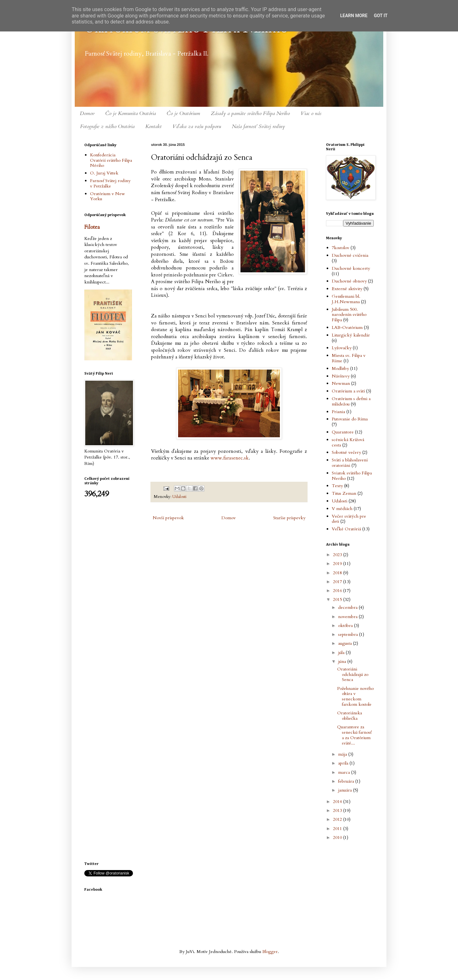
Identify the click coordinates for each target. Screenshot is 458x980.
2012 (338, 819)
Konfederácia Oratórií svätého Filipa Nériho (111, 160)
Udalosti (179, 497)
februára (347, 781)
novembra (348, 617)
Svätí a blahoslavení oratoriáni (350, 463)
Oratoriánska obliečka (350, 716)
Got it (381, 16)
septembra (349, 634)
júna (343, 661)
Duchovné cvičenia (350, 255)
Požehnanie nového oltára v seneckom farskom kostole (355, 696)
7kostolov (340, 248)
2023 (338, 555)
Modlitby (340, 368)
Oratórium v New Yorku (108, 196)
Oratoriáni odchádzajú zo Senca (353, 674)
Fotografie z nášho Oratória (107, 126)
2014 (338, 802)
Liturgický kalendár (351, 335)
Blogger (270, 952)
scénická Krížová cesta (348, 442)
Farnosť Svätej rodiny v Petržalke (110, 183)
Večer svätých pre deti (349, 519)
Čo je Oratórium (183, 113)
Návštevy (341, 376)
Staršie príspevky (289, 518)
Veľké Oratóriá (346, 529)
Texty (337, 486)
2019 (338, 564)
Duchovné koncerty (351, 268)
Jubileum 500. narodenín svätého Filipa (349, 315)
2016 (338, 591)
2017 (338, 582)
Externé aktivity (347, 289)
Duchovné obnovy (349, 281)
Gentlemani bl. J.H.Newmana (346, 299)
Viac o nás (311, 113)
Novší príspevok (168, 518)
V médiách (342, 509)
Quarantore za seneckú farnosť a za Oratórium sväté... (354, 735)
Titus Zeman (344, 493)
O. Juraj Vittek (104, 173)
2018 (338, 573)
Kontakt (153, 126)
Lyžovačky (342, 348)
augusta (346, 643)
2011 (338, 829)
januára (346, 790)
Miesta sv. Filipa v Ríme (349, 358)
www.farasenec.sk (230, 458)
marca (345, 772)
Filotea (92, 227)
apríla (344, 763)
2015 (338, 599)
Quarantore (343, 432)
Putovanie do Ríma (350, 419)
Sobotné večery (346, 452)
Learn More (354, 16)
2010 (338, 837)
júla (342, 653)
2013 (338, 810)
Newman (341, 383)
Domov (87, 113)
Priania (338, 412)
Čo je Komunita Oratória (131, 113)
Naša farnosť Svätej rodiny (258, 126)
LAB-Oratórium (347, 327)
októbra (346, 626)
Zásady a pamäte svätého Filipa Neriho (250, 113)
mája (343, 754)
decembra (348, 607)
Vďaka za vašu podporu (197, 126)
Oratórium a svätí (348, 391)
